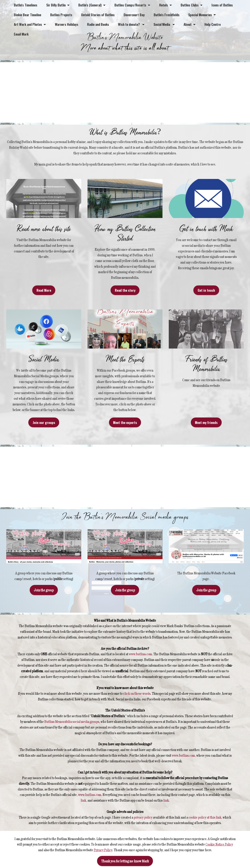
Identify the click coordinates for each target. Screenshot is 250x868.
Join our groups (44, 433)
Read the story (125, 300)
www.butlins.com (140, 664)
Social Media (162, 24)
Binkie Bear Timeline (28, 15)
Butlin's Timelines (26, 5)
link (83, 811)
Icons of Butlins (222, 5)
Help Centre (213, 24)
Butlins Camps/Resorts (130, 5)
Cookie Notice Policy (219, 844)
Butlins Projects (61, 15)
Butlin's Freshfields (167, 15)
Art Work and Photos (28, 24)
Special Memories (200, 15)
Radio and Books (98, 24)
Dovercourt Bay (134, 15)
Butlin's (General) (90, 5)
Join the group (44, 600)
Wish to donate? (129, 24)
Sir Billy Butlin (56, 5)
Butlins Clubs (190, 5)
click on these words (136, 704)
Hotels (164, 5)
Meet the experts (125, 433)
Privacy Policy (103, 850)
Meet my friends (206, 433)
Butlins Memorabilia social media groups (71, 732)
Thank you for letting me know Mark (125, 861)
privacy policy (143, 828)
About (188, 24)
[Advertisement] (117, 92)
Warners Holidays (67, 24)
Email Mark (21, 34)
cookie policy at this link (205, 828)
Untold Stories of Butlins (98, 15)
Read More (44, 300)
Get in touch (206, 300)
